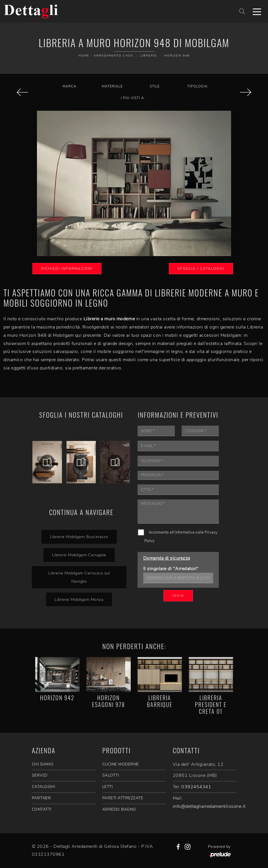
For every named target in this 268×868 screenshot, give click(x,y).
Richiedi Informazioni (67, 269)
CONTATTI (42, 809)
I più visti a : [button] (134, 98)
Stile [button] (155, 86)
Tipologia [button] (198, 86)
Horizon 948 (177, 56)
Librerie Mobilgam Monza (79, 599)
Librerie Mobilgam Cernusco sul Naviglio (79, 577)
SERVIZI (40, 775)
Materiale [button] (112, 86)
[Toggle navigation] (257, 11)
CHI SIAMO (43, 764)
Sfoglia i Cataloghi (201, 269)
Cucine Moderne (121, 764)
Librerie (149, 56)
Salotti (111, 775)
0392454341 (196, 787)
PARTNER (41, 798)
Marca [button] (69, 86)
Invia (178, 596)
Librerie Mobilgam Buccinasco (79, 537)
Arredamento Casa (113, 56)
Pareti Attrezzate (123, 798)
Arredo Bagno (119, 809)
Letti (108, 787)
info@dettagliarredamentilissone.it (209, 806)
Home (84, 56)
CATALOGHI (43, 787)
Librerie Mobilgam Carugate (79, 555)
